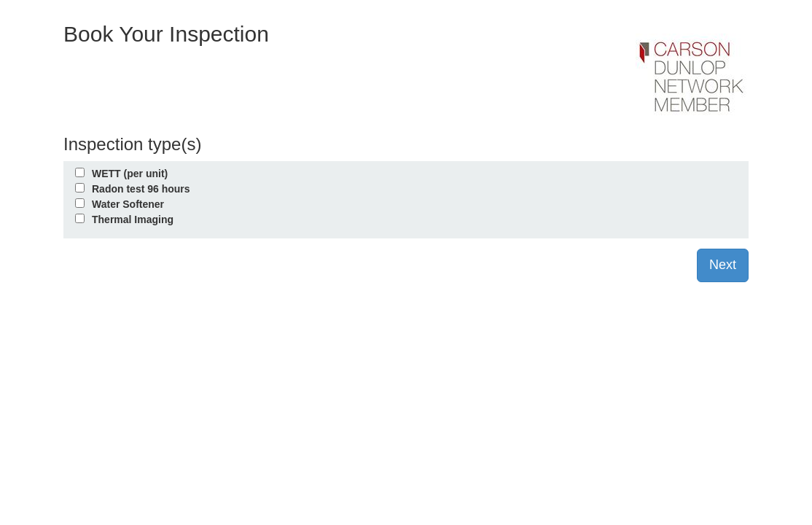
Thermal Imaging (133, 219)
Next (723, 265)
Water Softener (128, 204)
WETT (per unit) (130, 174)
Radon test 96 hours (141, 189)
